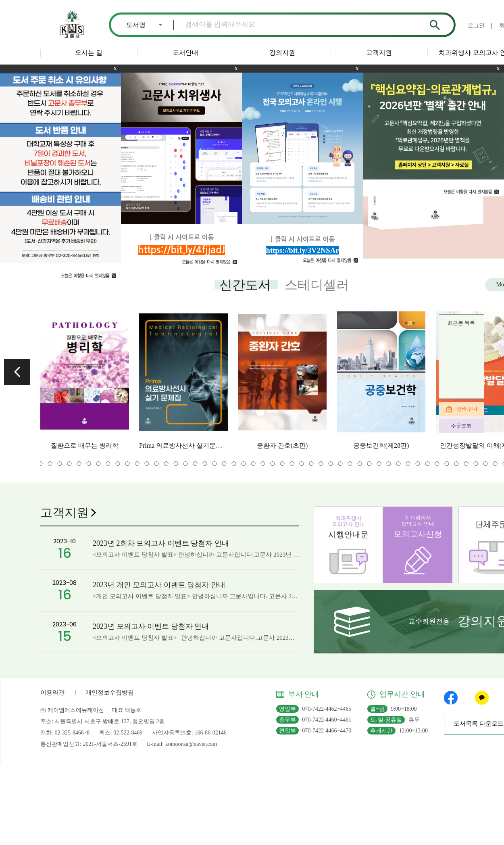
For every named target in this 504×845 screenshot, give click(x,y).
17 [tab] (60, 464)
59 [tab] (466, 464)
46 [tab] (341, 464)
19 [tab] (79, 464)
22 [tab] (108, 464)
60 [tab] (476, 464)
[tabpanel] (85, 380)
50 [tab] (379, 464)
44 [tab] (321, 464)
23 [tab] (118, 464)
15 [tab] (41, 464)
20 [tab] (89, 464)
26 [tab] (147, 464)
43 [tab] (311, 464)
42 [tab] (302, 464)
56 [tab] (437, 464)
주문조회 (461, 426)
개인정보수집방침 (110, 693)
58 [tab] (457, 464)
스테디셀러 (317, 285)
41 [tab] (292, 464)
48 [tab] (360, 464)
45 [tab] (331, 464)
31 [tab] (195, 464)
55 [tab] (428, 464)
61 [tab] (486, 464)
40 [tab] (282, 464)
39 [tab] (273, 464)
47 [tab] (350, 464)
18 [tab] (70, 464)
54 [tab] (418, 464)
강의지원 (282, 53)
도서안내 (185, 53)
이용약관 (52, 693)
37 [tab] (253, 464)
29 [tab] (176, 464)
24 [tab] (128, 464)
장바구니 (467, 409)
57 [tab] (447, 464)
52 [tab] (399, 464)
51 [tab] (389, 464)
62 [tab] (495, 464)
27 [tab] (157, 464)
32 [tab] (205, 464)
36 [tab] (244, 464)
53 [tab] (408, 464)
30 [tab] (186, 464)
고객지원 (379, 53)
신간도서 (245, 285)
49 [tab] (370, 464)
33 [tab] (215, 464)
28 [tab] (166, 464)
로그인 (476, 26)
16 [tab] (50, 464)
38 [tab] (263, 464)
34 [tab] (224, 464)
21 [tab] (99, 464)
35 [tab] (234, 464)
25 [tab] (137, 464)
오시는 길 (89, 53)
